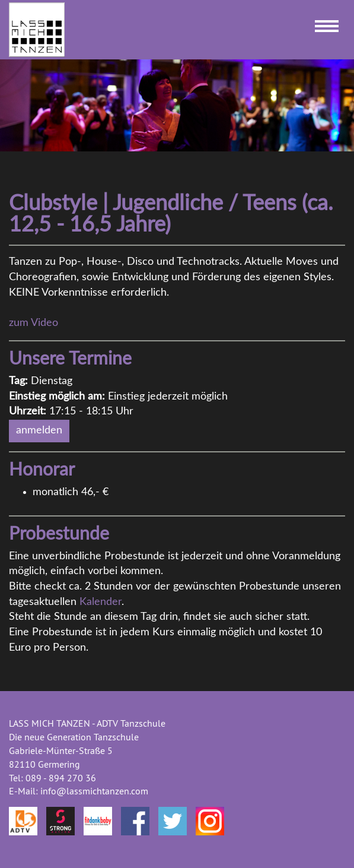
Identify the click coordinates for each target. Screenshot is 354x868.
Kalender (101, 602)
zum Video (34, 323)
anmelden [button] (39, 430)
